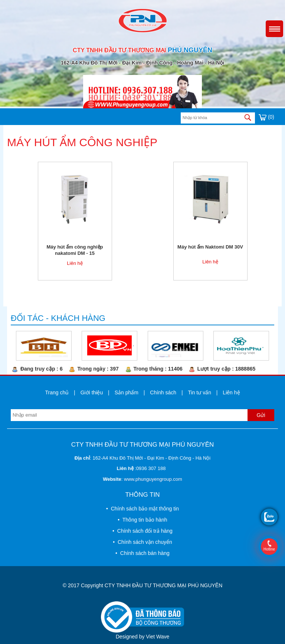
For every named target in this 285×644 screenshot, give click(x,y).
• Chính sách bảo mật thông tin (142, 509)
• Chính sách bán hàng (142, 553)
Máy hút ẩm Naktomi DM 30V (210, 247)
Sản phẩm (127, 392)
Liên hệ (75, 263)
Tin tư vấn (200, 392)
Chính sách (163, 392)
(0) (266, 117)
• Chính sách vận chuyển (142, 542)
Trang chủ (57, 392)
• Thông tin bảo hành (142, 520)
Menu (274, 29)
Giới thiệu (92, 392)
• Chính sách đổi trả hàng (142, 531)
